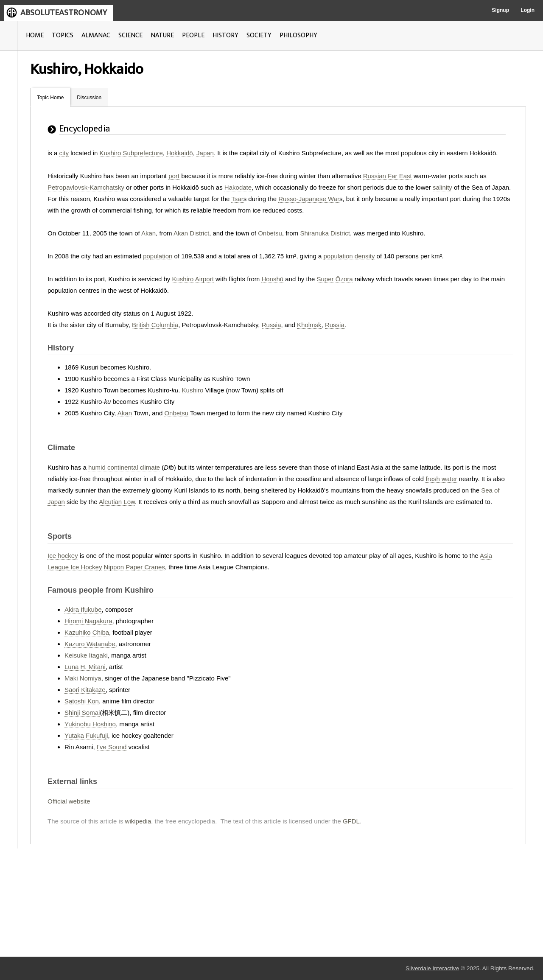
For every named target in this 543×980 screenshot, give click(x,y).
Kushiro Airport (193, 279)
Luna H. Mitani (85, 667)
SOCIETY (259, 35)
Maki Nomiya (83, 678)
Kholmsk (309, 325)
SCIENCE (130, 35)
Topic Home (50, 98)
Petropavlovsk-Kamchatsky (86, 187)
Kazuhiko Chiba (87, 632)
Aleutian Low (117, 502)
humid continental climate (124, 467)
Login (528, 10)
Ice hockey (63, 556)
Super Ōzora (335, 279)
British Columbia (155, 325)
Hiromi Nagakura (88, 621)
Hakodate (238, 187)
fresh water (441, 479)
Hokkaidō (180, 153)
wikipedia (138, 821)
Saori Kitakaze (85, 690)
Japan (205, 153)
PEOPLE (193, 35)
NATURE (162, 35)
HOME (35, 35)
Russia (271, 325)
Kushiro (193, 390)
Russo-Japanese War (309, 199)
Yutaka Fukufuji (86, 735)
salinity (442, 187)
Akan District (191, 233)
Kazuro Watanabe (90, 644)
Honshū (272, 279)
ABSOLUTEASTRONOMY (64, 13)
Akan (148, 233)
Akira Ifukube (83, 609)
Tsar (237, 199)
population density (349, 256)
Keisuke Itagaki (86, 655)
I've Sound (112, 747)
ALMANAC (96, 35)
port (174, 176)
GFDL (351, 821)
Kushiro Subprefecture (131, 153)
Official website (69, 801)
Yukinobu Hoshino (90, 724)
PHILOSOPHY (298, 35)
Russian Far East (388, 176)
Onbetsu (270, 233)
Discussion (89, 98)
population (158, 256)
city (64, 153)
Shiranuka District (325, 233)
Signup (500, 10)
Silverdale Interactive (432, 968)
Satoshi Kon (82, 701)
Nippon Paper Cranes (134, 567)
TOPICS (63, 35)
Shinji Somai (82, 713)
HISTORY (225, 35)
